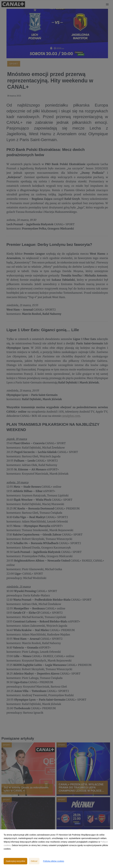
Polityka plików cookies (53, 861)
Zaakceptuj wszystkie (15, 861)
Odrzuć (34, 861)
